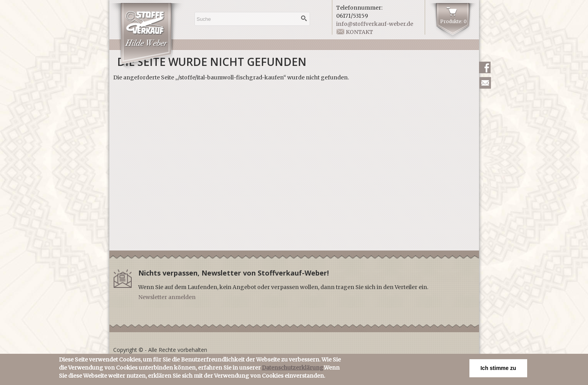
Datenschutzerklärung (293, 370)
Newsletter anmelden (167, 297)
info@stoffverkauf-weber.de (375, 24)
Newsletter (485, 83)
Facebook (485, 67)
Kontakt (359, 32)
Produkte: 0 (453, 21)
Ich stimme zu (498, 370)
